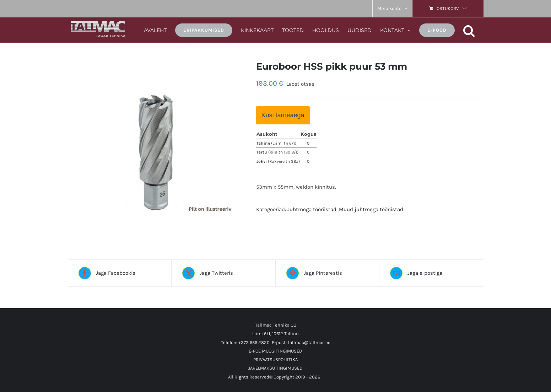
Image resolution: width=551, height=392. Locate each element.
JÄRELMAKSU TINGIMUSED (275, 368)
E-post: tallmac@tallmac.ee (301, 342)
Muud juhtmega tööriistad (371, 209)
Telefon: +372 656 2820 (245, 342)
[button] (469, 30)
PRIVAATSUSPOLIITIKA (275, 359)
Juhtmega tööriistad (312, 209)
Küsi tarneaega (283, 115)
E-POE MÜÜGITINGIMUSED (275, 351)
